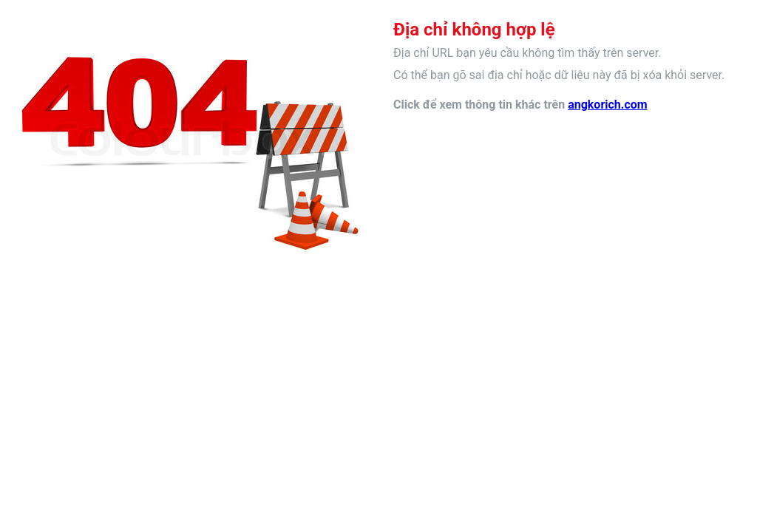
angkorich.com (608, 105)
